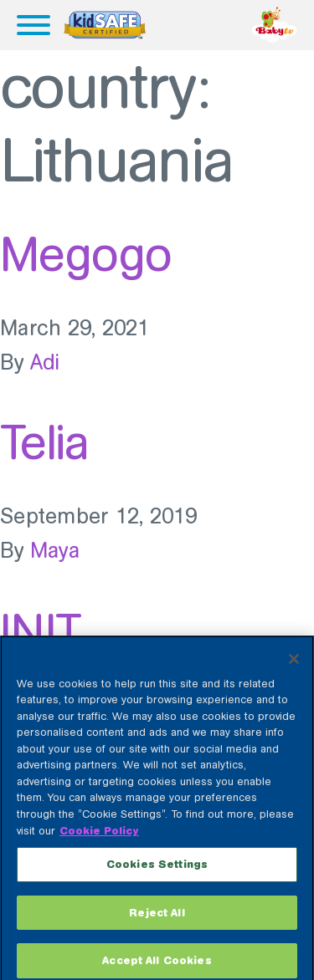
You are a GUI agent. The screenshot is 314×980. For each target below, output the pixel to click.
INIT (41, 631)
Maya (55, 551)
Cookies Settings (157, 872)
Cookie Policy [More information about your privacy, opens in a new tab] (99, 837)
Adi (45, 362)
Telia (44, 442)
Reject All (157, 920)
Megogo (85, 254)
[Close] (294, 666)
